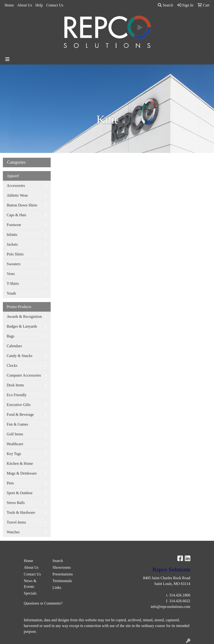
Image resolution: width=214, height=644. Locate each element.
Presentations (63, 574)
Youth (11, 293)
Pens (10, 483)
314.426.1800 (180, 595)
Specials (30, 593)
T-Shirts (13, 284)
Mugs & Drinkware (22, 473)
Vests (11, 274)
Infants (12, 235)
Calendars (14, 346)
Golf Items (15, 434)
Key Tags (14, 454)
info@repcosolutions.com (170, 607)
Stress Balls (16, 503)
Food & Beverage (20, 414)
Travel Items (16, 522)
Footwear (14, 225)
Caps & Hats (16, 215)
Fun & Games (17, 424)
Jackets (12, 244)
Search (165, 5)
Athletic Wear (17, 195)
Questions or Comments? (43, 603)
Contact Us (55, 5)
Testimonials (62, 581)
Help (39, 5)
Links (57, 587)
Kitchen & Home (20, 463)
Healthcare (15, 444)
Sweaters (14, 264)
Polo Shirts (15, 254)
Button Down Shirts (22, 205)
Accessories (16, 186)
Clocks (12, 365)
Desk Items (15, 385)
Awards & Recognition (24, 317)
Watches (13, 532)
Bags (11, 336)
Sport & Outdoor (20, 493)
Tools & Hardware (21, 512)
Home (9, 5)
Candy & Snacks (20, 356)
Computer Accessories (24, 375)
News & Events (30, 584)
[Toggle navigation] (7, 59)
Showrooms (62, 567)
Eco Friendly (17, 395)
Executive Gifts (19, 405)
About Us (25, 5)
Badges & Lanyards (22, 326)
